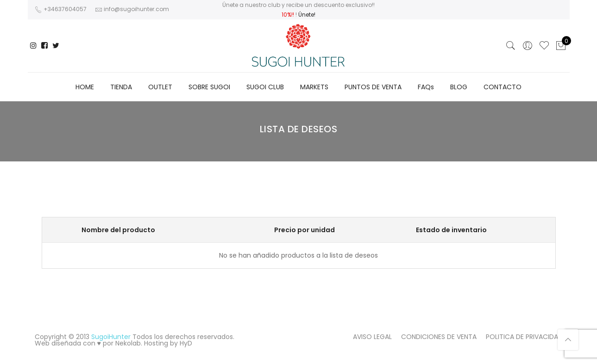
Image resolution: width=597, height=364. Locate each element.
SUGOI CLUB (265, 87)
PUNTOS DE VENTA (373, 87)
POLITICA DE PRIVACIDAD (524, 337)
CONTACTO (503, 87)
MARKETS (314, 87)
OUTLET (160, 87)
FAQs (426, 87)
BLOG (459, 87)
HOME (85, 87)
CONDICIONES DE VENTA (439, 337)
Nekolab (128, 343)
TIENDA (121, 87)
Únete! (307, 15)
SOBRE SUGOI (209, 87)
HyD (186, 343)
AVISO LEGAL (372, 337)
